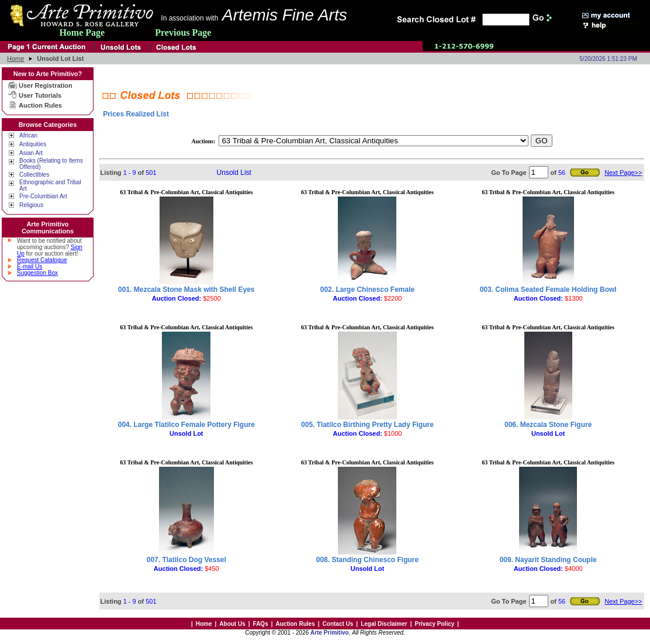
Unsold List (234, 173)
